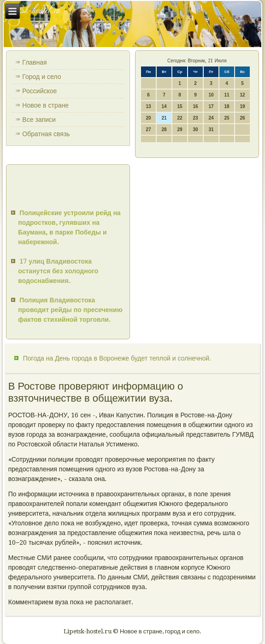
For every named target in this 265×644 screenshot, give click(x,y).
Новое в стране (45, 105)
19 (243, 106)
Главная (34, 62)
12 (243, 95)
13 (149, 106)
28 (164, 129)
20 (149, 118)
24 (211, 118)
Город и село (41, 77)
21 (164, 118)
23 (196, 118)
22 (180, 118)
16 (196, 106)
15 (180, 106)
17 (211, 106)
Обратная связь (46, 134)
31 (211, 129)
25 (227, 118)
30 (196, 129)
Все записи (39, 120)
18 (227, 106)
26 (243, 118)
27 (149, 129)
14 (164, 106)
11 (227, 95)
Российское (39, 91)
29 (180, 129)
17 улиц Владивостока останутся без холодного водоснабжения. (58, 271)
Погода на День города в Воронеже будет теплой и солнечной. (117, 358)
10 (211, 95)
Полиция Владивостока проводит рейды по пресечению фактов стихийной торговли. (70, 310)
